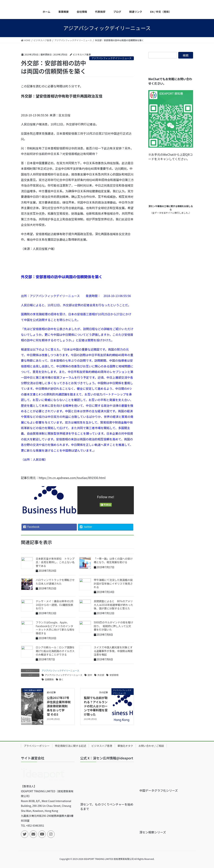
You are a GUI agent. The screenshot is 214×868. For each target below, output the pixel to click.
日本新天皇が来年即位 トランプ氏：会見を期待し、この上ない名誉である (55, 562)
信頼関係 (49, 679)
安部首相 (114, 675)
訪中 (90, 675)
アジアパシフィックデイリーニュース (111, 58)
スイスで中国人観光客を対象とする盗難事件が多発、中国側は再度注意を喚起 (113, 651)
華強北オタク (125, 746)
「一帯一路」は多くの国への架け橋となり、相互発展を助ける (113, 560)
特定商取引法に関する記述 (71, 746)
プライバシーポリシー (37, 746)
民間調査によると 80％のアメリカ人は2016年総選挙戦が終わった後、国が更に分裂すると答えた (114, 605)
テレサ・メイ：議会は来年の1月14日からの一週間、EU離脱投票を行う (55, 605)
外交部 (101, 675)
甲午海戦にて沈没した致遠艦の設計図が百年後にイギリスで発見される (113, 583)
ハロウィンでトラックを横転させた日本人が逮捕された (55, 582)
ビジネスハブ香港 (102, 746)
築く (61, 679)
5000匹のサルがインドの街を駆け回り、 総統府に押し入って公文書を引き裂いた (114, 626)
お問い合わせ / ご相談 (151, 746)
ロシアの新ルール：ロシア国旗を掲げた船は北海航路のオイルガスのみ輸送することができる (55, 651)
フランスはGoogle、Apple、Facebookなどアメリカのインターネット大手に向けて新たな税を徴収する (55, 628)
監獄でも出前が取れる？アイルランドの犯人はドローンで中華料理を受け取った (96, 706)
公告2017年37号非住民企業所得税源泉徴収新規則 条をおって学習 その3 (59, 706)
